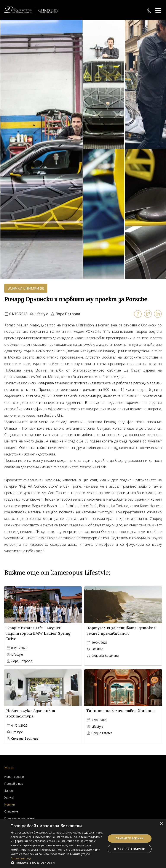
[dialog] (83, 844)
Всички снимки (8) (26, 288)
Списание (11, 811)
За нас (9, 791)
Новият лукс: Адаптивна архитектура (31, 713)
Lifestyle (41, 314)
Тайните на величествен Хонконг (120, 711)
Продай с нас (14, 784)
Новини (10, 804)
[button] (57, 863)
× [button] (161, 824)
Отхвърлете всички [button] (130, 849)
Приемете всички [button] (130, 838)
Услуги (9, 798)
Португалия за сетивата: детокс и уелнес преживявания (122, 631)
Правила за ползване (19, 818)
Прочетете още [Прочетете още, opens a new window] (21, 858)
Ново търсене (14, 777)
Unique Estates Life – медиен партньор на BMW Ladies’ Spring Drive (38, 633)
